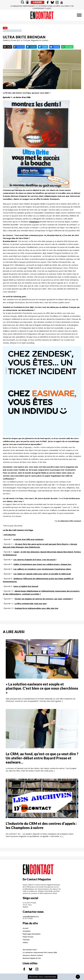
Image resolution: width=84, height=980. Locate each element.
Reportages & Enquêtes (32, 934)
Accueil (26, 928)
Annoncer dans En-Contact (33, 955)
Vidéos (25, 942)
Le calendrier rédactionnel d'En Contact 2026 (40, 952)
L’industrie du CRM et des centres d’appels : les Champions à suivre (41, 825)
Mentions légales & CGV (32, 958)
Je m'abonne (37, 2)
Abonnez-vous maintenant (43, 977)
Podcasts (26, 940)
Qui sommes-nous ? (30, 950)
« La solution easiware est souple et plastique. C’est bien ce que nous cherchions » (42, 688)
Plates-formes (28, 937)
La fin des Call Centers (12, 31)
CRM (5, 28)
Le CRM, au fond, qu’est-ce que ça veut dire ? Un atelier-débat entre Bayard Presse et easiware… (42, 758)
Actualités (27, 931)
